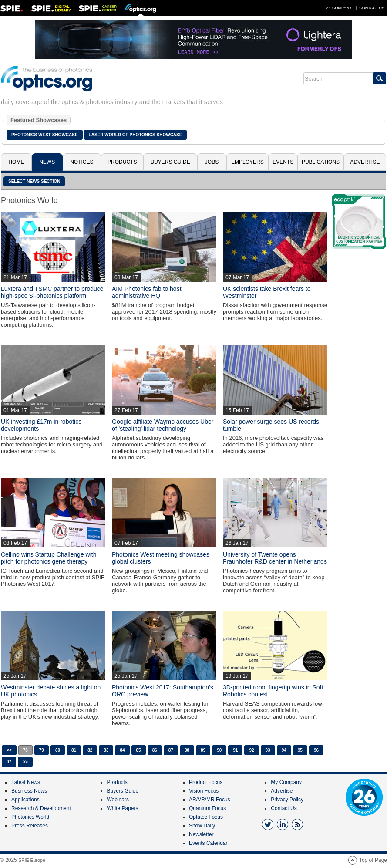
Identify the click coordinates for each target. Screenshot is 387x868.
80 (58, 750)
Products (122, 162)
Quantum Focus (207, 808)
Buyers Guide (170, 162)
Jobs (212, 162)
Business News (29, 791)
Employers (247, 162)
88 (187, 750)
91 (235, 750)
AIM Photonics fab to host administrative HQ (147, 292)
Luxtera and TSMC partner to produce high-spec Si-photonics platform (52, 292)
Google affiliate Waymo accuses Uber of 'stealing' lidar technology (163, 425)
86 (155, 750)
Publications (321, 162)
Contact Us (372, 8)
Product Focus (206, 782)
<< (9, 750)
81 (74, 750)
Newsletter (201, 834)
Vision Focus (204, 791)
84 (122, 750)
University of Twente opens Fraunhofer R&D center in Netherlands (275, 558)
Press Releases (30, 826)
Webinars (118, 800)
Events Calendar (208, 843)
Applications (25, 800)
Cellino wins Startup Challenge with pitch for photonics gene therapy (49, 558)
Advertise (365, 162)
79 (42, 750)
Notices (82, 162)
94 (284, 750)
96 (316, 750)
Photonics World (30, 817)
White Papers (122, 808)
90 (219, 750)
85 (139, 750)
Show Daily (202, 826)
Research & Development (41, 808)
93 (268, 750)
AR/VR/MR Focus (210, 800)
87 (171, 750)
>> (25, 762)
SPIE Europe (32, 860)
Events (283, 162)
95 (300, 750)
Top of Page (373, 860)
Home (16, 162)
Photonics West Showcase (45, 135)
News (47, 162)
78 (25, 750)
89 (203, 750)
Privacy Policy (287, 800)
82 (90, 750)
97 (9, 762)
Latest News (26, 782)
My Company (338, 8)
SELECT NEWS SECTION (34, 181)
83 (106, 750)
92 (251, 750)
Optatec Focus (206, 817)
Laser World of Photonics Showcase (136, 135)
